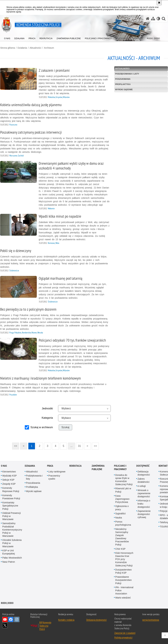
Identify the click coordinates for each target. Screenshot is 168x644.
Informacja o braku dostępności (144, 503)
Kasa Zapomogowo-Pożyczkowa (123, 498)
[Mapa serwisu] (153, 19)
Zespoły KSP (9, 483)
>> (94, 445)
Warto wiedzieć (123, 597)
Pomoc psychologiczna (123, 523)
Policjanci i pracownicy (120, 467)
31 (79, 446)
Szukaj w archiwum (42, 427)
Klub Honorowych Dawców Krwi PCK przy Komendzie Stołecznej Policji (124, 559)
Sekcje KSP (8, 479)
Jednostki (47, 408)
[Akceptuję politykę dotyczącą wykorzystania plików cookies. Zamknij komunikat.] (159, 3)
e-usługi (142, 486)
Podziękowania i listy (127, 74)
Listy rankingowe (57, 471)
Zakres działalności (144, 480)
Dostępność (143, 465)
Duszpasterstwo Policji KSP (124, 571)
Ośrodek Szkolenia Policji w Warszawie (12, 543)
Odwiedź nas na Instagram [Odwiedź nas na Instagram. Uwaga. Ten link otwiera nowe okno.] (17, 619)
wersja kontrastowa (151, 619)
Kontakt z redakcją (66, 619)
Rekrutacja (75, 465)
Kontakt (163, 465)
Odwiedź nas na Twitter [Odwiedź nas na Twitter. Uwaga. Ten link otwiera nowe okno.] (5, 625)
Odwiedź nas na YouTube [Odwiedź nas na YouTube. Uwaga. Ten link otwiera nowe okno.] (5, 619)
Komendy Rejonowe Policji (11, 489)
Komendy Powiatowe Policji (11, 496)
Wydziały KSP (10, 475)
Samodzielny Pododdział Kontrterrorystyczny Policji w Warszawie (12, 529)
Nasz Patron (9, 561)
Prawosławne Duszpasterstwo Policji (124, 579)
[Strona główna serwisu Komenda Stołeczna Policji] (148, 19)
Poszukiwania (123, 79)
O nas (4, 465)
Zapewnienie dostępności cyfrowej (144, 514)
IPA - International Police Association (124, 590)
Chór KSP (120, 548)
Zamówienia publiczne (98, 467)
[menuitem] (7, 38)
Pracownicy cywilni (54, 477)
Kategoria (47, 418)
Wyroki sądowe (124, 89)
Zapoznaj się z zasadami (125, 633)
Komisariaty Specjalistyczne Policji (10, 505)
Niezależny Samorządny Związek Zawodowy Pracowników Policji (122, 536)
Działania (22, 48)
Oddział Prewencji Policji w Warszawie (11, 516)
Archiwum (49, 48)
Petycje (164, 511)
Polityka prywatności (123, 637)
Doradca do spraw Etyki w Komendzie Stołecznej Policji (124, 479)
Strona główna (7, 48)
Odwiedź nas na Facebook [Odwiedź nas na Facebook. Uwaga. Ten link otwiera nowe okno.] (11, 619)
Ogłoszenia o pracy (122, 507)
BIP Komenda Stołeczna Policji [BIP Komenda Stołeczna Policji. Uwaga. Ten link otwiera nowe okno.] (45, 625)
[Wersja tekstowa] (158, 19)
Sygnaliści (121, 513)
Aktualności (35, 48)
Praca (50, 465)
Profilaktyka (123, 84)
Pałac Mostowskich (12, 557)
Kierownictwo (9, 471)
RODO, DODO (7, 603)
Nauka (119, 517)
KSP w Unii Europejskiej (9, 552)
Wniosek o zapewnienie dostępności (144, 493)
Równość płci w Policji (123, 490)
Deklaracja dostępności (144, 473)
